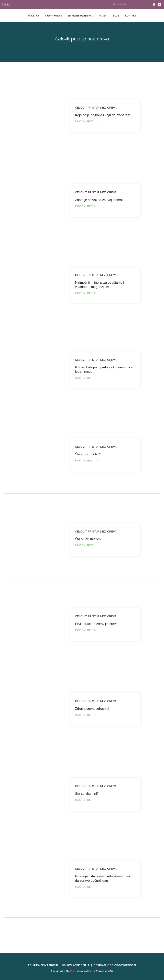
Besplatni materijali (80, 16)
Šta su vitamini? (87, 794)
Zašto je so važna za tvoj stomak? (100, 200)
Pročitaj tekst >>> (87, 121)
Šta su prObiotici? (88, 539)
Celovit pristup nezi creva (96, 108)
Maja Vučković (86, 971)
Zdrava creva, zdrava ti (92, 709)
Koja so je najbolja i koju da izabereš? (103, 115)
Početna (33, 16)
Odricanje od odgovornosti (115, 965)
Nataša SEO (106, 971)
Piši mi (6, 5)
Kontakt (131, 16)
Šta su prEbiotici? (88, 454)
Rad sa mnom (53, 16)
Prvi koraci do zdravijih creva (96, 624)
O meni (103, 16)
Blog (116, 16)
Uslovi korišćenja (76, 965)
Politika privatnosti (43, 965)
